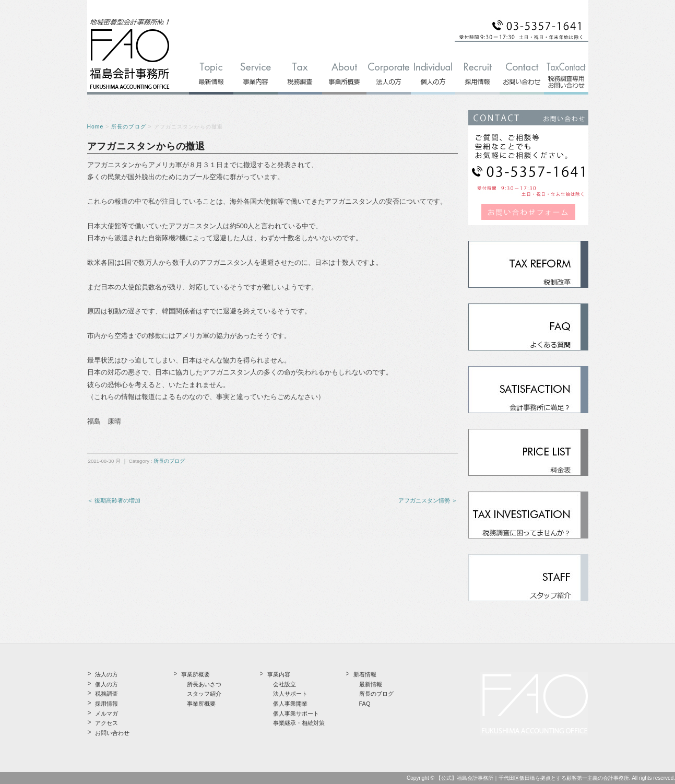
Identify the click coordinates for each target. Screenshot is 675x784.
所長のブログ (128, 127)
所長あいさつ (204, 684)
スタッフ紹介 (204, 694)
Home (96, 127)
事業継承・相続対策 (299, 723)
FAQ (365, 704)
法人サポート (290, 694)
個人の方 (106, 684)
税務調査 (106, 694)
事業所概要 (201, 704)
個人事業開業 (290, 704)
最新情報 (371, 684)
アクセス (106, 723)
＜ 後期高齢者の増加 (114, 500)
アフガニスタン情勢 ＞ (428, 500)
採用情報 (106, 704)
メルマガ (106, 713)
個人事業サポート (296, 713)
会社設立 (285, 684)
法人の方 (106, 674)
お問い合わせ (112, 733)
